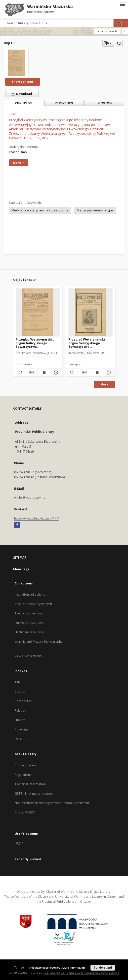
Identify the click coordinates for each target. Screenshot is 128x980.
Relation (21, 710)
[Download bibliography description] (31, 373)
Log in (19, 843)
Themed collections (29, 613)
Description (23, 739)
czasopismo (18, 152)
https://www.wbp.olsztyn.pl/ (37, 518)
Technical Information (30, 784)
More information (74, 968)
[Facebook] (17, 525)
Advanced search (107, 31)
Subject (20, 720)
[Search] (121, 23)
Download (21, 94)
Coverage (22, 729)
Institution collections (30, 594)
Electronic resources (29, 632)
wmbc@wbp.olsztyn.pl (30, 498)
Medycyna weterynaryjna (95, 210)
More (105, 384)
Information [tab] (64, 103)
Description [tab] (24, 103)
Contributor (23, 701)
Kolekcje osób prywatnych (33, 604)
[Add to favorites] (119, 43)
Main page (21, 569)
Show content (22, 82)
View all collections (28, 656)
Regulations (23, 775)
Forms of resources (29, 623)
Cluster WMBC (25, 812)
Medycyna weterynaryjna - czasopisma (40, 210)
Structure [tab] (105, 103)
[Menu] (122, 4)
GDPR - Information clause (33, 793)
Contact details (25, 765)
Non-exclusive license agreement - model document (52, 803)
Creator (20, 692)
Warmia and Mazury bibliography (39, 642)
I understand (103, 968)
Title (18, 682)
